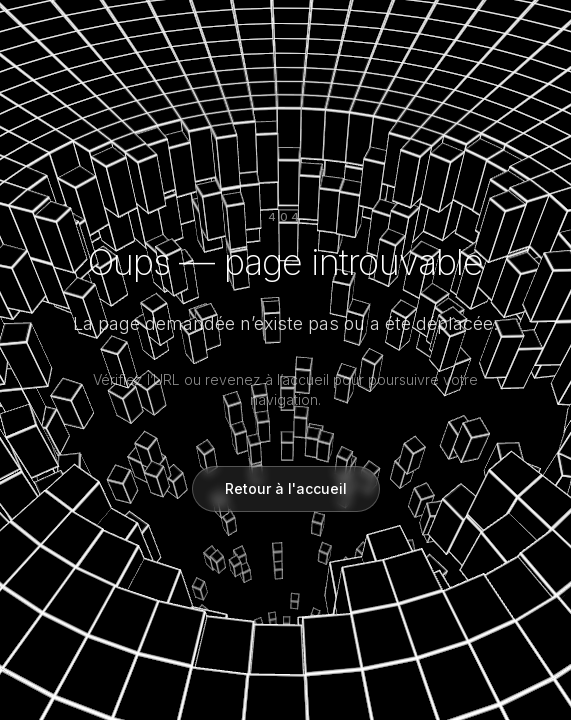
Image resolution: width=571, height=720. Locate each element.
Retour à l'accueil (286, 488)
